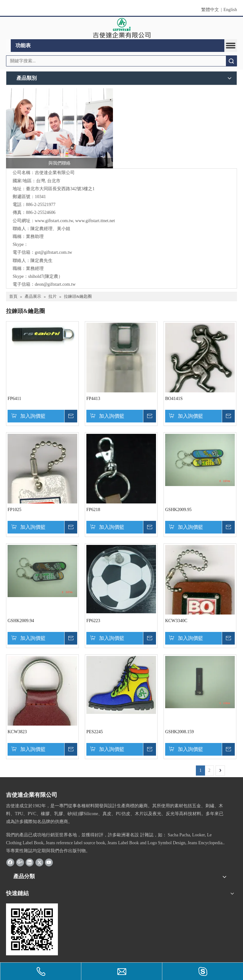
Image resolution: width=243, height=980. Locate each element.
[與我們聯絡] (59, 128)
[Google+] (20, 862)
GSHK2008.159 (180, 732)
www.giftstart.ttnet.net (95, 221)
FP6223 (93, 621)
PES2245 (95, 732)
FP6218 (93, 510)
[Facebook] (10, 862)
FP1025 (15, 510)
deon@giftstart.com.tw (55, 284)
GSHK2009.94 (21, 621)
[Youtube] (49, 862)
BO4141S (174, 399)
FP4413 (93, 399)
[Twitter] (39, 862)
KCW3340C (176, 621)
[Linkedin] (30, 862)
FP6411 (14, 399)
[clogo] (122, 28)
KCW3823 (17, 732)
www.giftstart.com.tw (54, 221)
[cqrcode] (32, 929)
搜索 (231, 61)
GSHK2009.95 (178, 510)
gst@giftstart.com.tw (53, 252)
